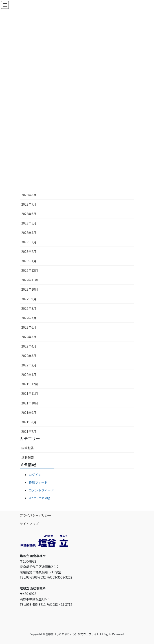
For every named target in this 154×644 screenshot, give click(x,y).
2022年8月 (29, 308)
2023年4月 (29, 233)
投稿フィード (38, 482)
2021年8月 (29, 422)
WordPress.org (39, 498)
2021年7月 (29, 431)
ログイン (35, 475)
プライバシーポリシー (35, 515)
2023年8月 (29, 195)
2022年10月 (30, 289)
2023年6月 (29, 214)
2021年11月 (30, 393)
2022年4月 (29, 346)
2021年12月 (30, 384)
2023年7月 (29, 204)
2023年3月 (29, 242)
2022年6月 (29, 327)
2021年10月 (30, 403)
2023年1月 (29, 261)
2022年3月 (29, 356)
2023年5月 (29, 223)
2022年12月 (30, 270)
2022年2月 (29, 365)
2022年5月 (29, 337)
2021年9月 (29, 413)
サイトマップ (29, 524)
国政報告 (28, 448)
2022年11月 (30, 280)
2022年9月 (29, 299)
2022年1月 (29, 375)
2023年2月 (29, 251)
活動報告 (28, 457)
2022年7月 (29, 318)
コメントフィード (41, 490)
